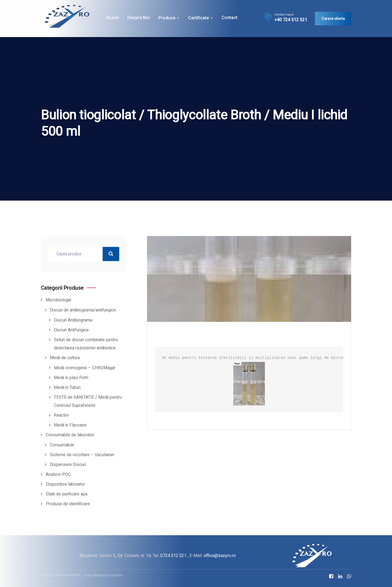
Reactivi (61, 415)
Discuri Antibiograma (73, 320)
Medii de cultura (65, 358)
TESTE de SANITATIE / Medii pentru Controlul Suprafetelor (88, 401)
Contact (229, 18)
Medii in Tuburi (67, 388)
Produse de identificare (68, 504)
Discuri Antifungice (71, 330)
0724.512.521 (173, 556)
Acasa (112, 18)
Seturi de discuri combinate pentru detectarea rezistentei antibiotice (86, 344)
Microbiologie (59, 300)
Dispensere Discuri (68, 465)
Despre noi (139, 18)
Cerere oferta (333, 19)
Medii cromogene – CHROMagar (85, 368)
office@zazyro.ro (220, 556)
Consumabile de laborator (70, 435)
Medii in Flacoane (70, 425)
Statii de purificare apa (67, 494)
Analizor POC (58, 474)
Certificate (198, 18)
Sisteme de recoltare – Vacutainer (82, 455)
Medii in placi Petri (71, 378)
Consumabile (62, 445)
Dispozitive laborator (65, 484)
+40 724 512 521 (291, 20)
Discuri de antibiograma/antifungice (83, 310)
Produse (167, 18)
